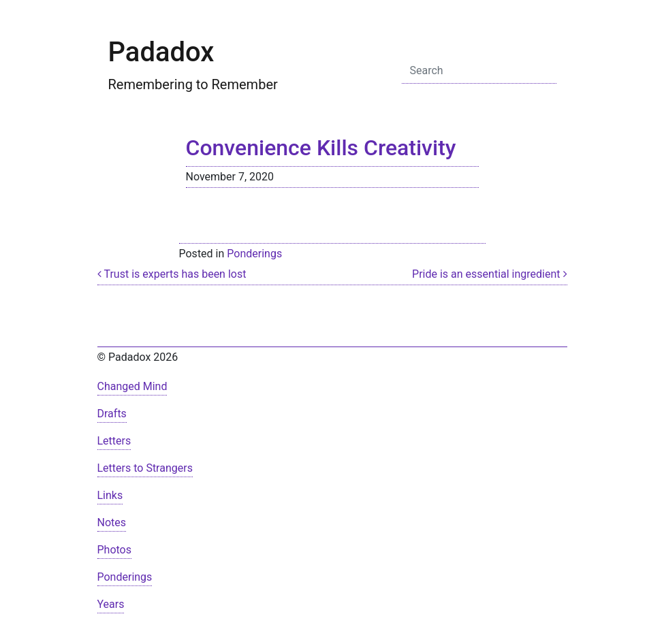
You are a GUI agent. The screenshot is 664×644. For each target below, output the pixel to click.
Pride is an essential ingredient (489, 274)
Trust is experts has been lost (172, 274)
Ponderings (254, 254)
